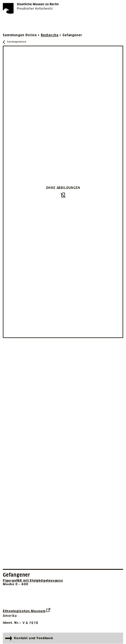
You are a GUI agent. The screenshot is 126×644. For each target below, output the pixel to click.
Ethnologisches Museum (27, 610)
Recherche (50, 35)
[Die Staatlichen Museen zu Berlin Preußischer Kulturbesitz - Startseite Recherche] (31, 8)
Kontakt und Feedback (29, 638)
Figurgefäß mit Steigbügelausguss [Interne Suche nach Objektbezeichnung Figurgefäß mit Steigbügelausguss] (33, 580)
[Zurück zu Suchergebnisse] (15, 42)
